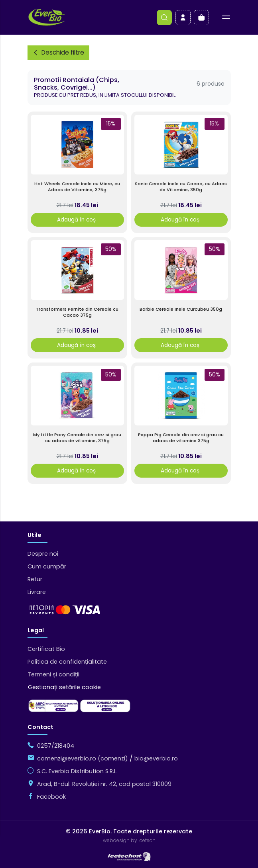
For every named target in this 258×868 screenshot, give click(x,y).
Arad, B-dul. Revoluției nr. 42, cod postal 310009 (104, 784)
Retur (35, 579)
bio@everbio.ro (156, 758)
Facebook (51, 797)
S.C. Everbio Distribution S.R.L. (77, 771)
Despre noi (43, 554)
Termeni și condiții (53, 674)
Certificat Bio (46, 649)
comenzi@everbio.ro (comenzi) (83, 758)
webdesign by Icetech (129, 840)
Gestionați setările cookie (64, 687)
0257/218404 (56, 746)
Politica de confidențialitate (67, 662)
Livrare (37, 592)
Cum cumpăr (47, 566)
